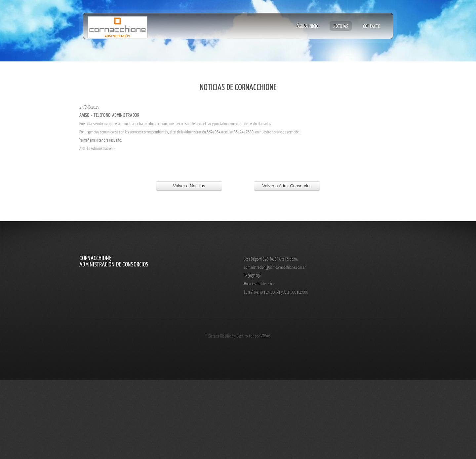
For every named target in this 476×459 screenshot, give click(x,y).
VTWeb (266, 336)
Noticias (341, 26)
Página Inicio (307, 26)
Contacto (372, 26)
